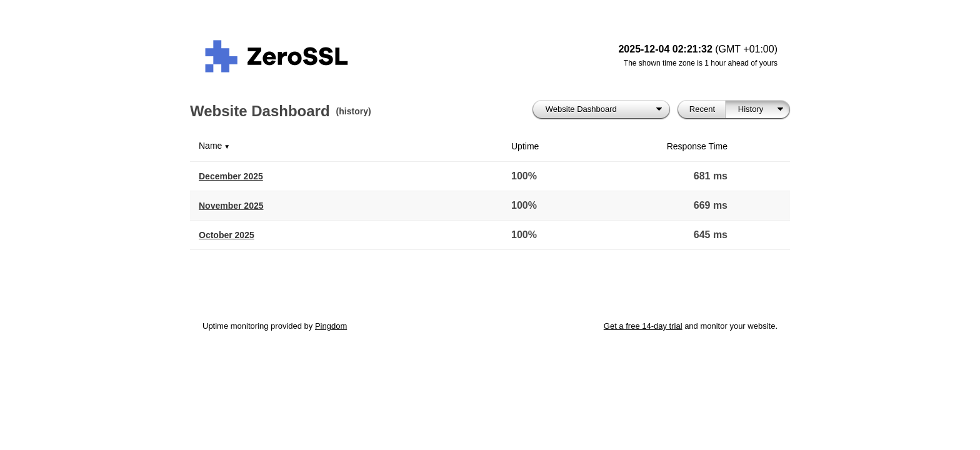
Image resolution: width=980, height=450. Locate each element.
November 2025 (231, 206)
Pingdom (331, 326)
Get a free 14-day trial (643, 326)
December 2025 (231, 176)
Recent (702, 109)
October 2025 (227, 235)
